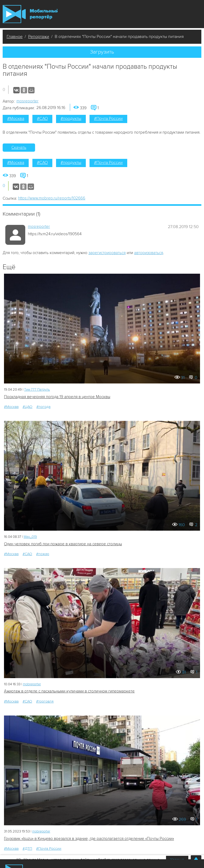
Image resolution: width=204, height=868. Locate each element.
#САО (42, 119)
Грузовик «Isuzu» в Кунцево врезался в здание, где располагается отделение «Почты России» (89, 839)
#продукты (71, 119)
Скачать (19, 147)
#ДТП (27, 849)
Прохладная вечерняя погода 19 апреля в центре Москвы (57, 397)
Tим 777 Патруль (37, 390)
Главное (15, 37)
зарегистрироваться (107, 253)
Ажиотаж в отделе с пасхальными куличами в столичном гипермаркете (69, 691)
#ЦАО (27, 407)
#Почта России (108, 119)
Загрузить (102, 52)
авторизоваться (149, 253)
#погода (43, 407)
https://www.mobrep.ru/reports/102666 (52, 198)
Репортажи (39, 37)
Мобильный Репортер (30, 14)
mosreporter (27, 101)
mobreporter (32, 684)
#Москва (16, 119)
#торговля (45, 701)
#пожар (43, 554)
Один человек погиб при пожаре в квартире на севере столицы (63, 544)
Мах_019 (30, 537)
